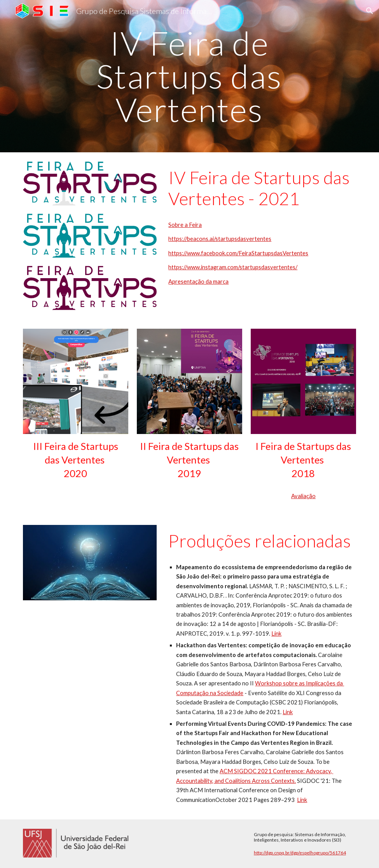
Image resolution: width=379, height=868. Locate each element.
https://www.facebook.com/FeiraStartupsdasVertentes (238, 253)
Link (276, 634)
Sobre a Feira (185, 225)
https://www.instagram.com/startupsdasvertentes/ (233, 267)
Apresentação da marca (198, 281)
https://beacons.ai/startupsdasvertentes (220, 239)
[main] (189, 76)
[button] (370, 11)
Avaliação (303, 496)
